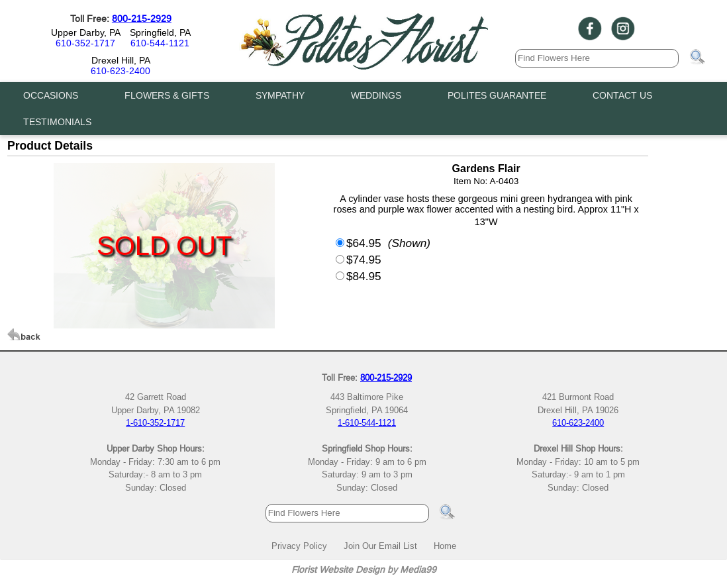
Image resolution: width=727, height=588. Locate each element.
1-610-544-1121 (367, 422)
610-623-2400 (121, 71)
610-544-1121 (160, 43)
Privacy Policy (299, 546)
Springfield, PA (160, 32)
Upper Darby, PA (86, 32)
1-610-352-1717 (155, 422)
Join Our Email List (380, 546)
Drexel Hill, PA (121, 60)
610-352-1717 (85, 43)
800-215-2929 (142, 19)
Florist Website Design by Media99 (364, 569)
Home (445, 546)
